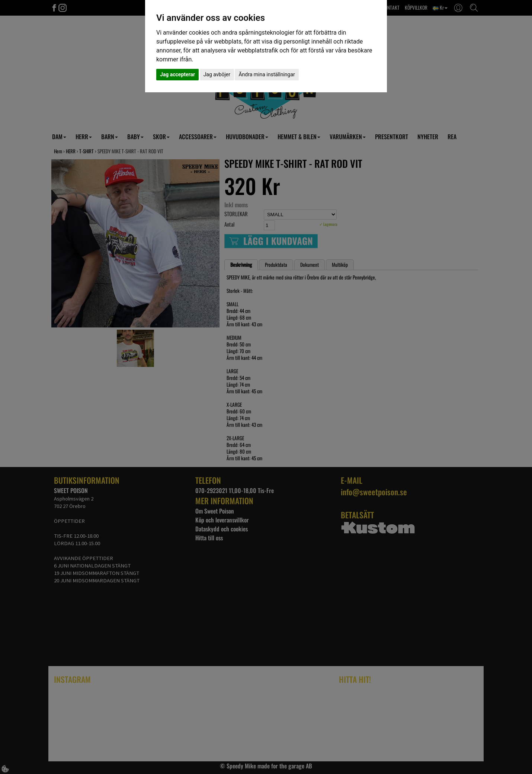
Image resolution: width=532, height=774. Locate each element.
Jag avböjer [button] (217, 74)
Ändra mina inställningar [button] (267, 74)
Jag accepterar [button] (177, 74)
